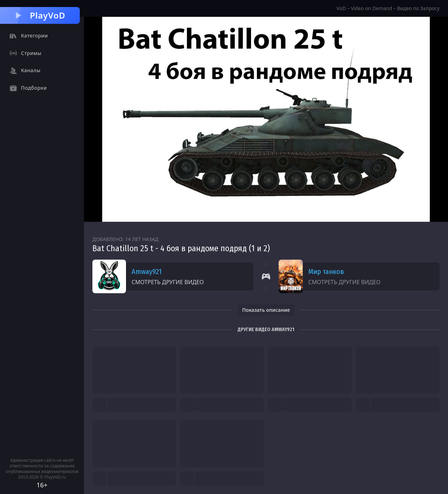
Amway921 (147, 272)
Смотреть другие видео (168, 282)
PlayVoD (40, 15)
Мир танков (326, 272)
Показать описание (266, 310)
